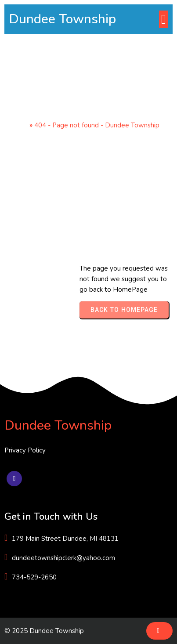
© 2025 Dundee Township (44, 631)
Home (18, 125)
